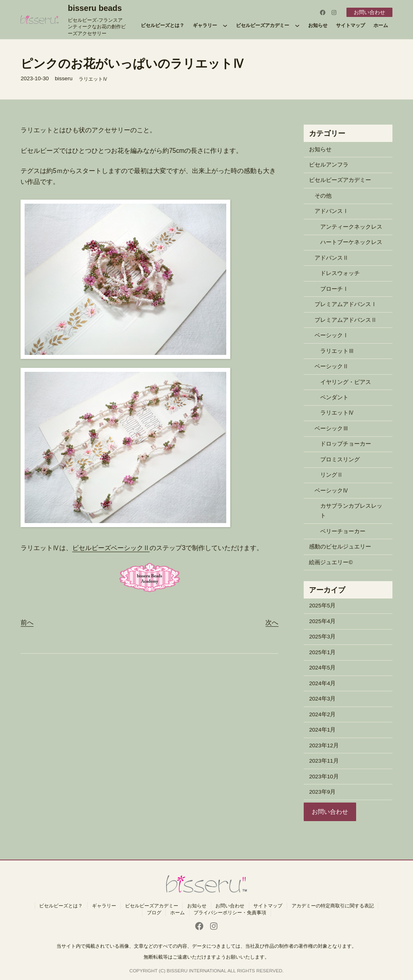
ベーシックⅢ (332, 428)
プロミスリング (340, 460)
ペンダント (334, 397)
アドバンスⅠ (332, 211)
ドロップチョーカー (346, 444)
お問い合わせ (368, 12)
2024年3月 (322, 699)
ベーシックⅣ (332, 491)
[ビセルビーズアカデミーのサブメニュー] (297, 25)
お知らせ (320, 149)
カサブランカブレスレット (351, 511)
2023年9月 (322, 792)
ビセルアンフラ (329, 165)
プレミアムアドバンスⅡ (346, 320)
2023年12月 (324, 745)
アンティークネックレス (351, 227)
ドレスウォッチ (340, 273)
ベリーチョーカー (343, 531)
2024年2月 (322, 714)
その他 (323, 196)
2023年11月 (324, 761)
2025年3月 (322, 637)
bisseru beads (95, 8)
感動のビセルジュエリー (340, 547)
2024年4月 (322, 683)
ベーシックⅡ (332, 366)
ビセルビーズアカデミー (340, 180)
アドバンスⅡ (332, 258)
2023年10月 (324, 777)
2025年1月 (322, 652)
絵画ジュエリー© (331, 562)
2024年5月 (322, 668)
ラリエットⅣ (93, 79)
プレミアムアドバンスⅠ (346, 304)
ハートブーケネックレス (351, 242)
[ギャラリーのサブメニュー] (225, 25)
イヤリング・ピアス (346, 382)
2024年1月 (322, 730)
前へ (27, 622)
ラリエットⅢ (337, 351)
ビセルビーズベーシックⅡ (111, 548)
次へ (272, 622)
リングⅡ (332, 475)
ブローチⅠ (334, 289)
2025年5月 (322, 606)
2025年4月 (322, 621)
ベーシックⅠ (332, 335)
